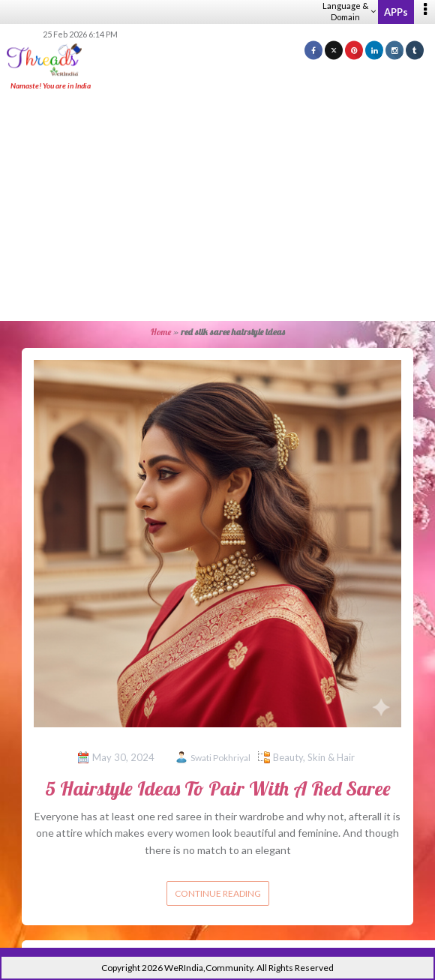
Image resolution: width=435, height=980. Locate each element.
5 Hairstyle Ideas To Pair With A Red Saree (218, 788)
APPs (396, 12)
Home (161, 332)
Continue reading (218, 893)
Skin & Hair (331, 757)
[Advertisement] (223, 207)
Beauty (288, 757)
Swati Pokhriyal (220, 758)
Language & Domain (349, 11)
